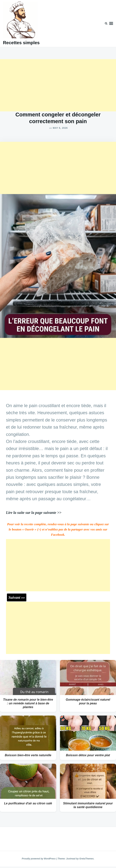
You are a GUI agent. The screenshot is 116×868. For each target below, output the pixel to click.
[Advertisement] (58, 85)
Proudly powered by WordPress (39, 859)
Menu (111, 24)
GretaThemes (86, 859)
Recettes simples (21, 43)
